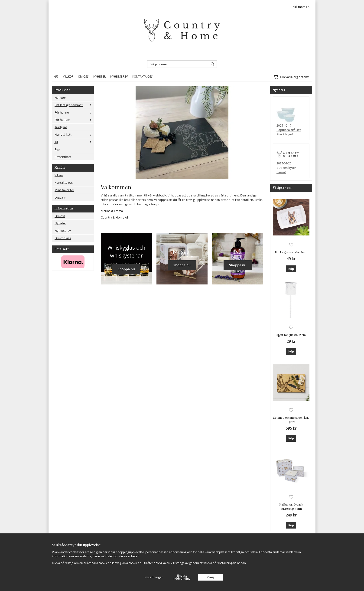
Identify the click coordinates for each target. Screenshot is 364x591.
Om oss (83, 76)
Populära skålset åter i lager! (289, 132)
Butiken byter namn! (286, 170)
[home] (56, 76)
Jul (74, 142)
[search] (211, 64)
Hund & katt (74, 134)
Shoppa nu (126, 269)
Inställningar (154, 577)
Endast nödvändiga (182, 577)
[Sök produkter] (177, 64)
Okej (211, 577)
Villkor (68, 76)
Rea (57, 149)
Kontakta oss (143, 76)
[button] (291, 269)
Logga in (60, 197)
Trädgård (61, 127)
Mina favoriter (64, 190)
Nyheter (99, 76)
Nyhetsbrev (119, 76)
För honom (74, 120)
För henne (74, 112)
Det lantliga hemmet (74, 105)
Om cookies (63, 238)
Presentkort (63, 157)
